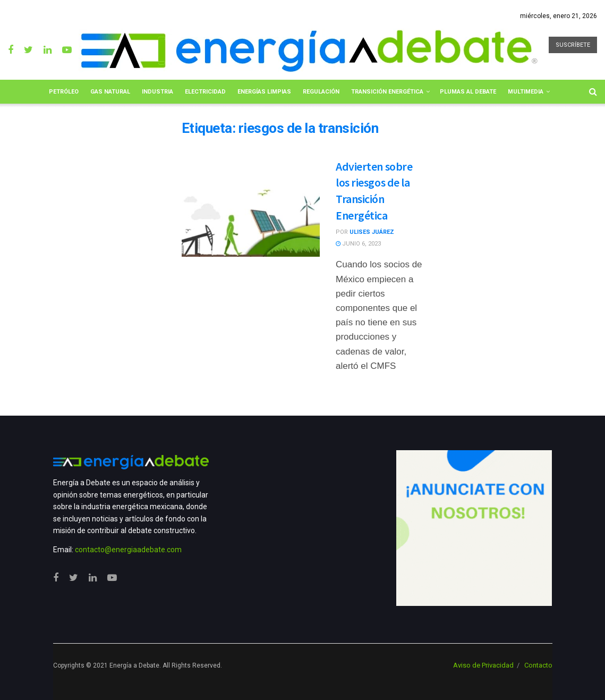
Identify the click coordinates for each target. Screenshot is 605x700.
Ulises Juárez (372, 232)
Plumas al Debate (468, 92)
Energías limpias (264, 92)
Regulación (321, 92)
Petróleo (64, 92)
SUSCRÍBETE (573, 45)
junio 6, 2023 (358, 244)
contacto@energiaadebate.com (128, 550)
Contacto (538, 665)
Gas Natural (110, 92)
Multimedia (526, 92)
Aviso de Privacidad (483, 665)
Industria (157, 92)
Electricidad (205, 92)
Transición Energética (387, 92)
